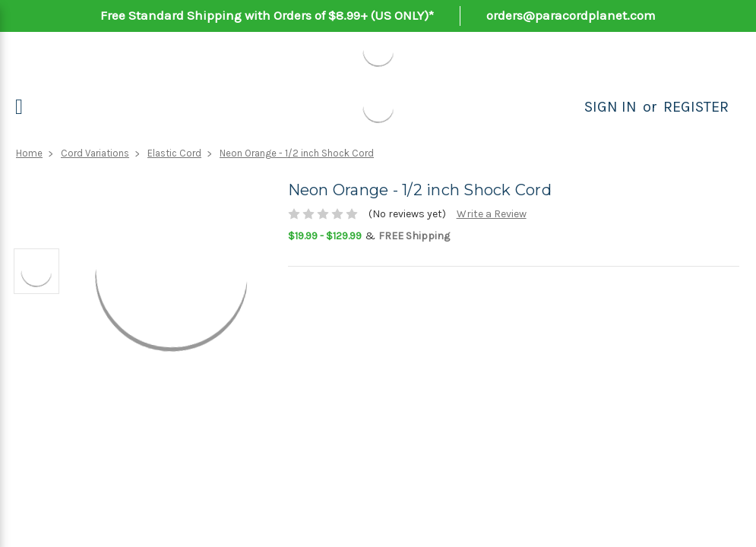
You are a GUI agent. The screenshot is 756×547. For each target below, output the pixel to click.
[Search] (568, 107)
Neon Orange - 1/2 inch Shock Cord (297, 153)
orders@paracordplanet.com (571, 15)
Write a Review (492, 214)
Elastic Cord (174, 153)
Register (696, 107)
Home (29, 153)
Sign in (610, 107)
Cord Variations (95, 153)
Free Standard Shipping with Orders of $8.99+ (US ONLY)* (267, 15)
